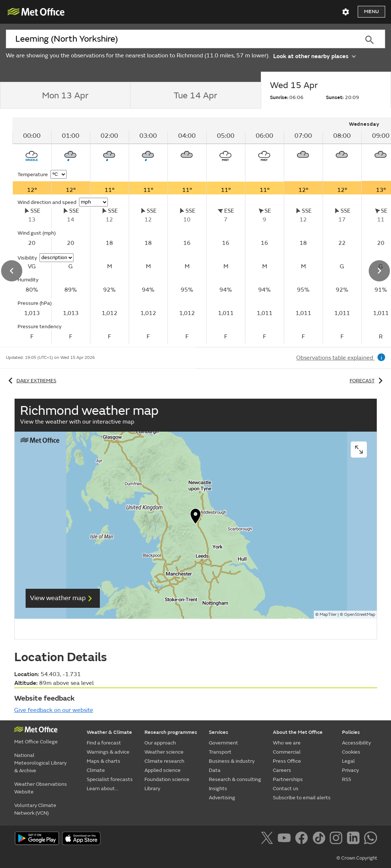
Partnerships (288, 779)
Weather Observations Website (41, 788)
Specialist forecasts (110, 779)
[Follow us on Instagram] (337, 839)
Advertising (222, 798)
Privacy (350, 770)
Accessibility (356, 743)
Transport (220, 752)
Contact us (286, 789)
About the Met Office (298, 732)
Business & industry (232, 761)
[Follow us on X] (268, 839)
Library (152, 789)
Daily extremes (31, 381)
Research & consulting (235, 779)
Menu (371, 12)
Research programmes (171, 732)
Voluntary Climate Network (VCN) (35, 809)
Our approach (160, 743)
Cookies (351, 752)
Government (223, 743)
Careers (282, 770)
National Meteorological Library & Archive (40, 763)
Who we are (287, 743)
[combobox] (180, 39)
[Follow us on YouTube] (285, 839)
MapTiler (328, 615)
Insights (218, 789)
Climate (96, 770)
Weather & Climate (109, 732)
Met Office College (36, 742)
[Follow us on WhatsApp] (370, 839)
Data (215, 770)
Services (219, 732)
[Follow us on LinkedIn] (355, 839)
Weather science (164, 752)
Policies (351, 732)
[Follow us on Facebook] (303, 839)
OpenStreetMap (360, 615)
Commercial (287, 752)
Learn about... (102, 789)
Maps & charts (104, 761)
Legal (348, 761)
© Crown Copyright (357, 858)
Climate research (164, 761)
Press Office (287, 761)
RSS (347, 779)
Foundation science (167, 779)
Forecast (367, 381)
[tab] (65, 95)
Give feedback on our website (54, 710)
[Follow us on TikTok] (320, 839)
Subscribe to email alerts (302, 798)
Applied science (163, 770)
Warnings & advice (108, 752)
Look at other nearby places (314, 56)
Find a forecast (104, 743)
